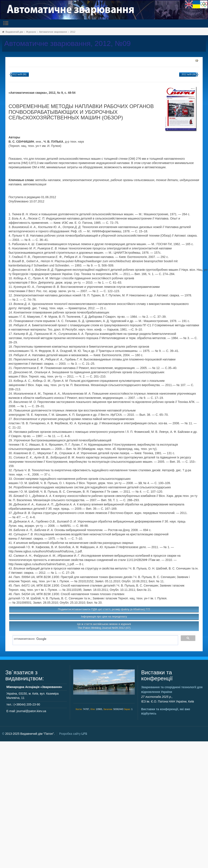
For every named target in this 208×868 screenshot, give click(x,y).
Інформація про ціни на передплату (104, 617)
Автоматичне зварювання (53, 32)
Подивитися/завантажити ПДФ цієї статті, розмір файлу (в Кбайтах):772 (104, 609)
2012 (73, 32)
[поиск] (94, 639)
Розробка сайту (73, 734)
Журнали (31, 32)
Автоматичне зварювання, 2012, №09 (67, 43)
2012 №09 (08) (189, 74)
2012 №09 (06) (19, 74)
